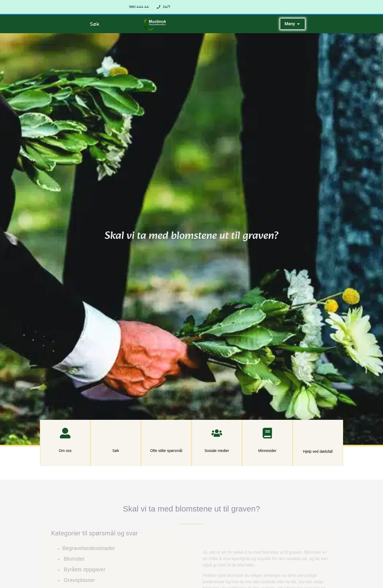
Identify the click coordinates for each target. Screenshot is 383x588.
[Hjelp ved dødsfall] (318, 433)
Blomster (74, 559)
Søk (116, 451)
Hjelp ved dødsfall (318, 451)
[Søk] (116, 433)
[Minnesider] (267, 433)
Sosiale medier (217, 451)
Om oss (65, 451)
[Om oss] (65, 433)
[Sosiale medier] (217, 433)
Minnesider (267, 451)
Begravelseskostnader (89, 548)
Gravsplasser (80, 580)
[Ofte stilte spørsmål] (166, 433)
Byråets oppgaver (85, 569)
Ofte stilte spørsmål (166, 451)
